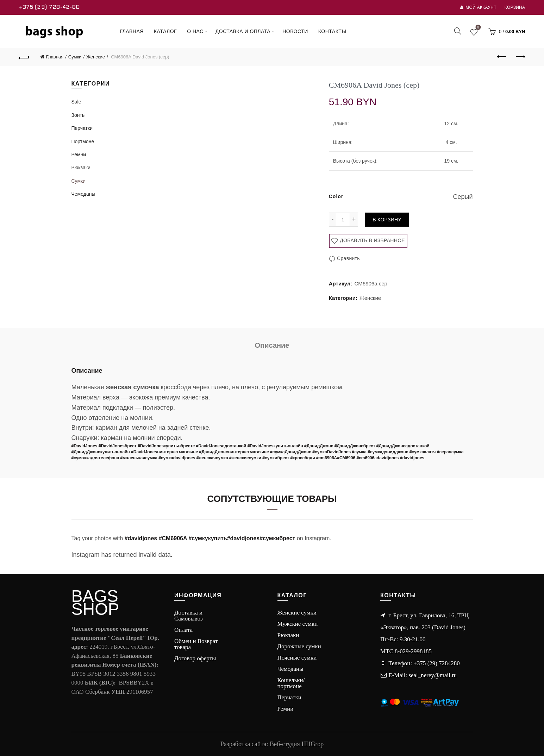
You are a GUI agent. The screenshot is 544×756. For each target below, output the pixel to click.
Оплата (183, 630)
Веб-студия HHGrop (297, 744)
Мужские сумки (298, 624)
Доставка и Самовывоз (189, 616)
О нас (195, 31)
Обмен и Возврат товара (196, 644)
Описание (272, 345)
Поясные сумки (297, 658)
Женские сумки (297, 613)
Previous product (502, 57)
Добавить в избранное (372, 240)
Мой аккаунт (478, 7)
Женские (96, 57)
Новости (295, 31)
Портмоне (83, 141)
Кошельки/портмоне (291, 683)
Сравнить (348, 258)
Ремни (79, 155)
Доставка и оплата (243, 31)
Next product (520, 57)
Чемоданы (83, 194)
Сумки (75, 57)
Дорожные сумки (299, 646)
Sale (76, 102)
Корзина (515, 7)
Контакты (332, 31)
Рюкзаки (81, 168)
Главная (132, 31)
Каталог (165, 31)
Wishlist (477, 29)
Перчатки (82, 128)
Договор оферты (195, 658)
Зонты (79, 115)
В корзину (387, 220)
